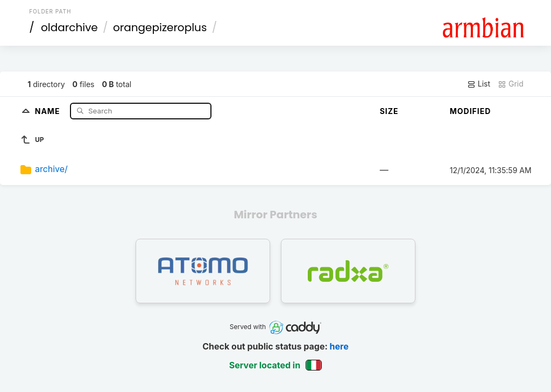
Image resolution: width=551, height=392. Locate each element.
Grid (511, 84)
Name (49, 111)
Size (389, 111)
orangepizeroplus (160, 27)
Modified (471, 111)
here (339, 346)
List (479, 84)
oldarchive (69, 27)
